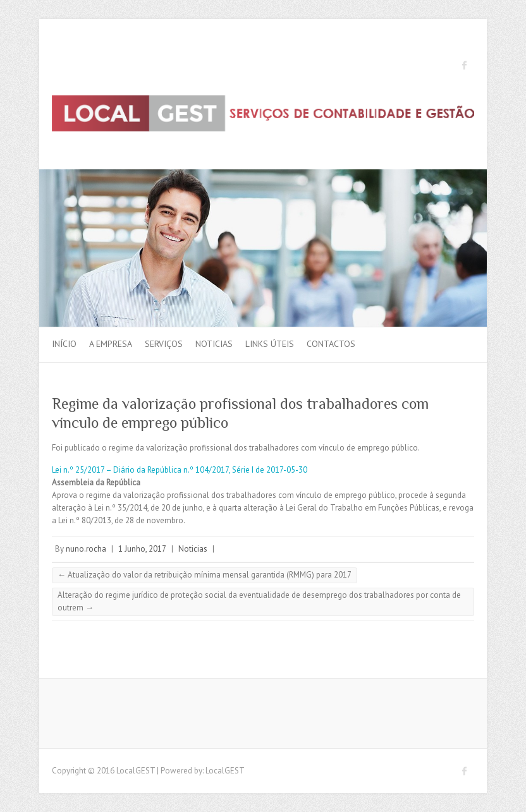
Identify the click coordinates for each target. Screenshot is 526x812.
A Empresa (111, 344)
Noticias (214, 344)
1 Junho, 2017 (142, 549)
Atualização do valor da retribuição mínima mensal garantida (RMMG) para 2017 (205, 575)
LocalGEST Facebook (465, 65)
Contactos (331, 344)
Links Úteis (270, 344)
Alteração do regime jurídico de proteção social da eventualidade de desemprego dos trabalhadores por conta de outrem (259, 601)
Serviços (164, 344)
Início (64, 344)
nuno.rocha (86, 549)
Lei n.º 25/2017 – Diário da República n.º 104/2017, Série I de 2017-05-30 (180, 470)
